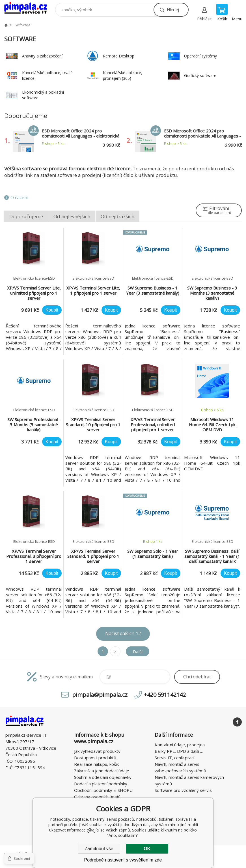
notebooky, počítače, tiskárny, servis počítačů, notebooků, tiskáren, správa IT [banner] (29, 8)
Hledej (173, 10)
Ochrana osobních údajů (97, 797)
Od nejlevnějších (72, 216)
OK (147, 849)
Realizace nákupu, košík (96, 764)
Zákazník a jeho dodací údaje (102, 771)
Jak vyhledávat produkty (97, 751)
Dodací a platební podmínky (101, 784)
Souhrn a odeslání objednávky (103, 777)
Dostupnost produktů (95, 758)
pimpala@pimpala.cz (100, 695)
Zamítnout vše (99, 849)
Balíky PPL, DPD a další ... (179, 751)
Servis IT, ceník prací (174, 758)
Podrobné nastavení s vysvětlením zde (123, 860)
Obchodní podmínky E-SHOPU (103, 790)
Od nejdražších (117, 216)
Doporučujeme (26, 216)
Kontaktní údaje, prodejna (180, 745)
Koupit (52, 310)
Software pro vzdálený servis (183, 790)
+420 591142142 (165, 695)
